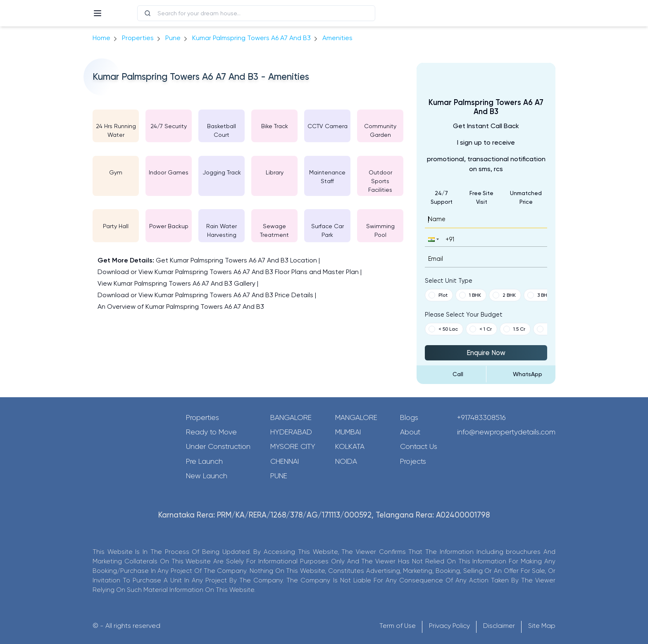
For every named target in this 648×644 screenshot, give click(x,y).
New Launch (207, 476)
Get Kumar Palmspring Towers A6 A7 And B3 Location (236, 260)
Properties (138, 38)
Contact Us (419, 446)
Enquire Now (486, 353)
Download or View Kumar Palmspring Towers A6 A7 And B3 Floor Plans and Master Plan (228, 272)
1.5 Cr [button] (514, 329)
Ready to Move (211, 432)
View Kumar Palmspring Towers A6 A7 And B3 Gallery (176, 283)
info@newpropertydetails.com (506, 432)
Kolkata (350, 446)
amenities (337, 38)
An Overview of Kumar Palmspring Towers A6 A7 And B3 (181, 306)
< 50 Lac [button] (443, 329)
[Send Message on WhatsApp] (521, 374)
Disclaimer (499, 626)
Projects (413, 461)
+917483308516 (481, 417)
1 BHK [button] (470, 295)
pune (173, 38)
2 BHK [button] (504, 295)
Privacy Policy (449, 626)
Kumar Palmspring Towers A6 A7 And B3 (251, 38)
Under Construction (218, 446)
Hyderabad (291, 432)
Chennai (285, 461)
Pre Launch (204, 461)
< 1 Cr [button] (481, 329)
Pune (279, 476)
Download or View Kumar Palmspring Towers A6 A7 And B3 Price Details (205, 295)
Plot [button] (438, 295)
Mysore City (293, 446)
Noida (346, 461)
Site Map (542, 626)
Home (101, 38)
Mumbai (348, 432)
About (410, 432)
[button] (433, 239)
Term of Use (398, 626)
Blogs (409, 417)
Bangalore (291, 417)
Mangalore (356, 417)
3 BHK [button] (539, 295)
